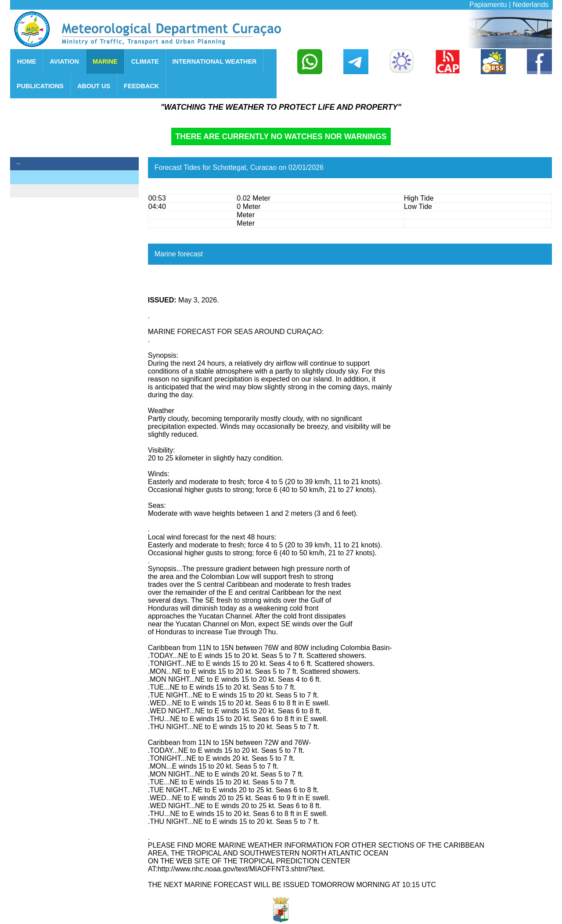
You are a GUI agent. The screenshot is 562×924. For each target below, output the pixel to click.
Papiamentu (488, 5)
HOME (27, 61)
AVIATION (64, 61)
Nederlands (531, 5)
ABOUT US (94, 86)
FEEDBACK (141, 86)
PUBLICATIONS (40, 86)
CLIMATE (145, 61)
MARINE (105, 61)
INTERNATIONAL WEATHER (215, 61)
